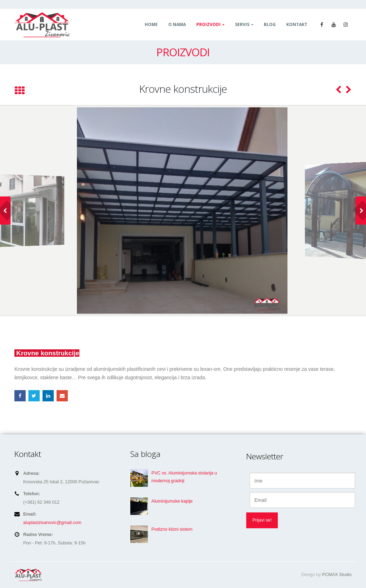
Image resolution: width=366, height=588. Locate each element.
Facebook (20, 396)
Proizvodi (208, 24)
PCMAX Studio (337, 575)
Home (151, 24)
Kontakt (297, 24)
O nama (177, 24)
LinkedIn (48, 396)
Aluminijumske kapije (172, 501)
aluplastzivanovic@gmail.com (52, 523)
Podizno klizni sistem (172, 529)
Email (62, 396)
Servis (242, 24)
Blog (270, 24)
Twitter (34, 396)
